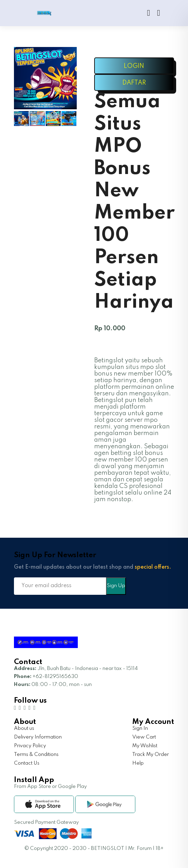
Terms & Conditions (36, 755)
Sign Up (116, 586)
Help (138, 763)
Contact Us (27, 763)
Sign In (140, 728)
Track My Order (151, 755)
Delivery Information (38, 737)
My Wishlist (145, 746)
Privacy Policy (30, 746)
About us (24, 728)
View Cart (144, 737)
